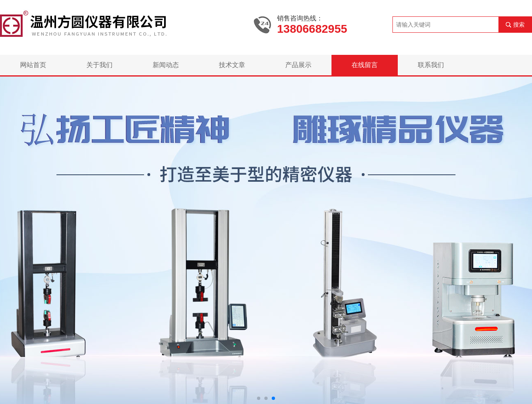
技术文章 (232, 65)
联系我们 (431, 65)
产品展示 (298, 65)
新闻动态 (166, 65)
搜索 (519, 25)
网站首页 (33, 65)
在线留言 (365, 65)
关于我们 (99, 65)
